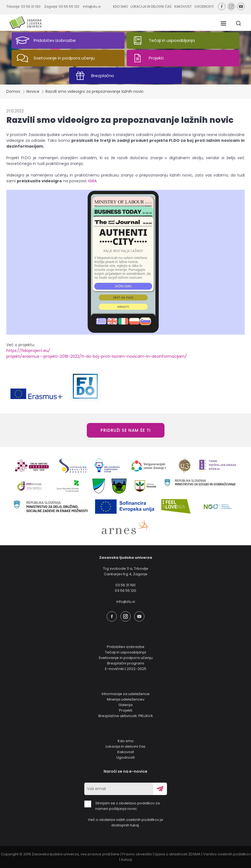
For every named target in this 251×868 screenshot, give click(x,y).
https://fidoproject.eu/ (28, 351)
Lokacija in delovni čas (125, 746)
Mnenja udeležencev (126, 699)
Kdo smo (126, 741)
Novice (33, 91)
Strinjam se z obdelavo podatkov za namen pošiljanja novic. (122, 806)
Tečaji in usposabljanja (125, 652)
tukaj (135, 825)
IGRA (92, 181)
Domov (13, 91)
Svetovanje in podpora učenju (126, 658)
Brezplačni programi (126, 663)
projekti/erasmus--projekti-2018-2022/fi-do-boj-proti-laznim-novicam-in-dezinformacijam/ (97, 356)
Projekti (126, 710)
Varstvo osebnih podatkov (227, 854)
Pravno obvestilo (137, 854)
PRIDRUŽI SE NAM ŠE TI (126, 430)
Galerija (125, 705)
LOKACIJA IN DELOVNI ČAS (151, 6)
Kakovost (126, 752)
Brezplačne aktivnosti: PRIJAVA (126, 716)
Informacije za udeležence (126, 694)
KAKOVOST (183, 6)
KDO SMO (120, 6)
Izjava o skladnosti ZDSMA (178, 854)
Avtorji (126, 860)
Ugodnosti (125, 757)
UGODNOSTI (204, 6)
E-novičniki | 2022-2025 (126, 669)
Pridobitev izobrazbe (126, 647)
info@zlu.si (92, 6)
